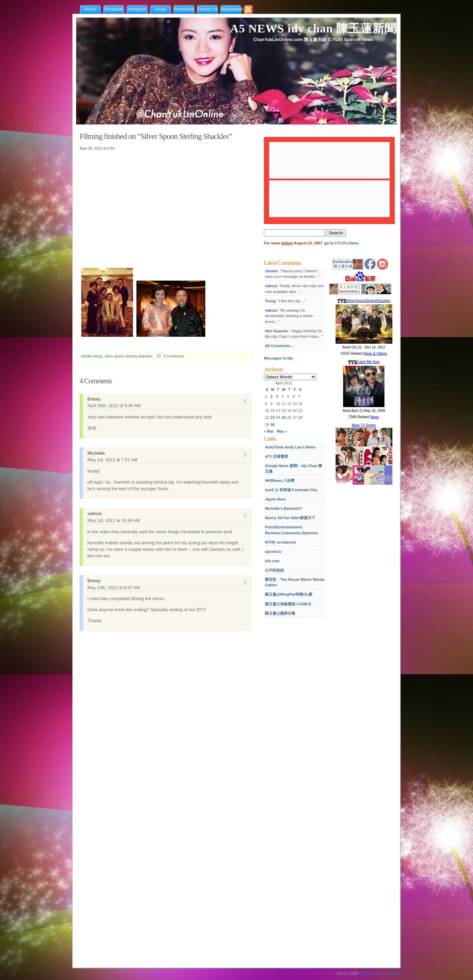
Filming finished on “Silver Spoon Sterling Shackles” (156, 136)
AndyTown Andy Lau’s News (290, 447)
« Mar (269, 431)
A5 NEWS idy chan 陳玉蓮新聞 (313, 28)
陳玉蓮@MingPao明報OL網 (289, 594)
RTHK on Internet (280, 542)
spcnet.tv (273, 552)
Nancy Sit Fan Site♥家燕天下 (290, 518)
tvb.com (272, 561)
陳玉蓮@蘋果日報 (280, 613)
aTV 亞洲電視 (276, 456)
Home (90, 9)
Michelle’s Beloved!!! (284, 508)
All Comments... (279, 346)
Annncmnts (184, 9)
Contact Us (207, 9)
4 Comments (174, 356)
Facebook (114, 9)
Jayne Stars (275, 499)
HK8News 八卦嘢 (280, 481)
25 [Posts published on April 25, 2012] (284, 417)
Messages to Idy (278, 358)
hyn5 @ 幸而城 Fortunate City (291, 490)
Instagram (137, 9)
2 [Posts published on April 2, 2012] (271, 396)
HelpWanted (232, 9)
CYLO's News (347, 243)
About (160, 9)
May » (282, 431)
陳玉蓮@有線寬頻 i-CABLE (288, 604)
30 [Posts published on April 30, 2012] (273, 425)
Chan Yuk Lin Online (380, 973)
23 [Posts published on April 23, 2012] (273, 417)
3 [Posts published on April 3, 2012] (277, 396)
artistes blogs (92, 356)
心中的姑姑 (274, 570)
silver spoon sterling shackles (129, 356)
